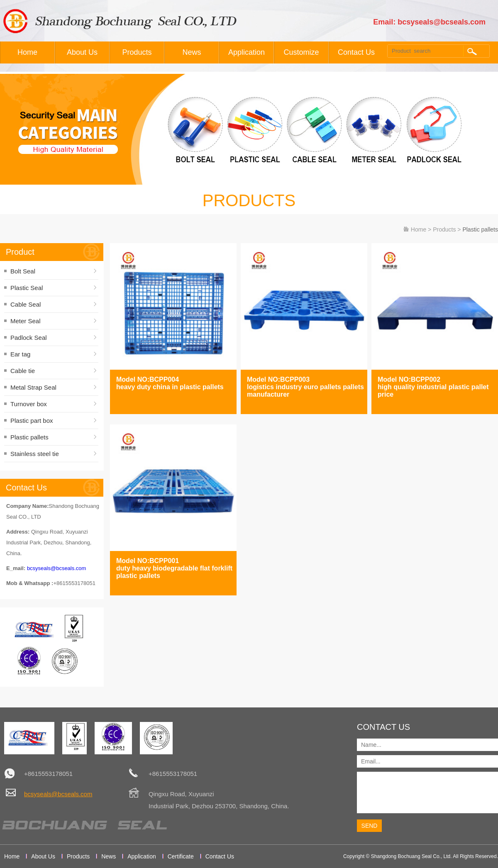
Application (247, 52)
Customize (301, 52)
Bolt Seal (23, 271)
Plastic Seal (27, 288)
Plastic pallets (29, 437)
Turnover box (29, 404)
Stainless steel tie (35, 454)
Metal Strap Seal (33, 387)
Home (27, 52)
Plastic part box (32, 421)
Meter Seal (26, 321)
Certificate (181, 856)
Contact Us (356, 52)
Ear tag (20, 354)
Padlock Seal (29, 338)
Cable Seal (26, 304)
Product (20, 252)
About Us (82, 52)
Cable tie (23, 371)
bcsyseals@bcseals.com (57, 568)
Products (137, 52)
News (192, 52)
